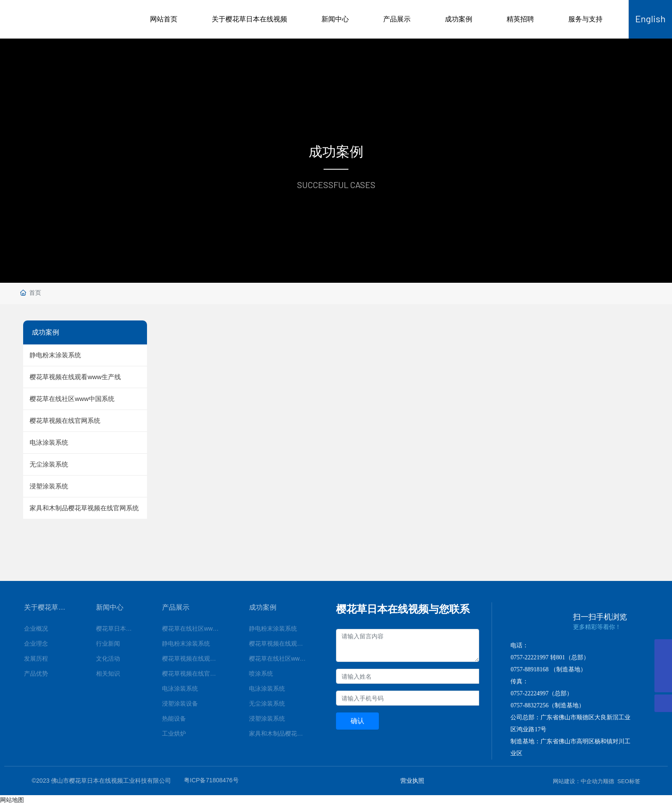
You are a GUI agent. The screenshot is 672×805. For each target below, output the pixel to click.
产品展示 (397, 19)
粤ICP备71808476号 (211, 780)
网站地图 (12, 800)
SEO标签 (629, 781)
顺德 (609, 781)
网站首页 (164, 19)
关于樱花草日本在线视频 (249, 19)
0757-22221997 (529, 657)
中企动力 (592, 781)
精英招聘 (520, 19)
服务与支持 (585, 19)
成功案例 (459, 19)
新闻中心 (335, 19)
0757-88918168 (529, 669)
